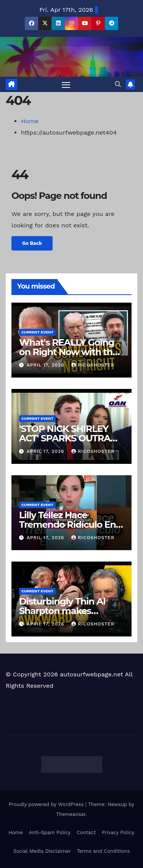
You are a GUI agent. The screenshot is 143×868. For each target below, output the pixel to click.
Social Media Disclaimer (42, 851)
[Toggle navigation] (66, 84)
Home (30, 121)
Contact (86, 832)
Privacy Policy (118, 832)
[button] (118, 84)
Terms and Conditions (103, 851)
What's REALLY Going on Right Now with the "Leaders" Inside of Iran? (71, 352)
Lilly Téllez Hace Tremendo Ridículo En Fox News (67, 524)
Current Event (37, 332)
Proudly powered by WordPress (47, 804)
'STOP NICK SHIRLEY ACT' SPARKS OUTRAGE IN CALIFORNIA (71, 438)
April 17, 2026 (46, 365)
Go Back (32, 243)
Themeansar (71, 814)
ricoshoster (93, 365)
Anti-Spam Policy (50, 832)
